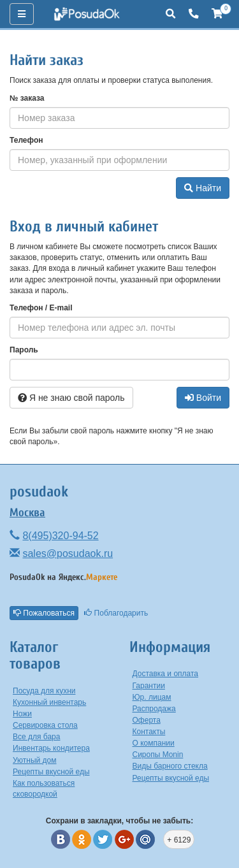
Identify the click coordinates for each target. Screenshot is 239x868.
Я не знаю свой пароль (71, 398)
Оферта (147, 720)
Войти (203, 398)
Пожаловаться (44, 613)
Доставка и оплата (166, 674)
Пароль (24, 350)
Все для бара (36, 737)
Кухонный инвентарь (49, 702)
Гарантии (149, 686)
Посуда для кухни (44, 691)
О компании (154, 743)
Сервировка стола (45, 725)
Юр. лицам (152, 697)
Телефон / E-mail (41, 308)
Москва (27, 513)
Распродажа (154, 709)
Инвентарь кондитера (51, 748)
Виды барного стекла (170, 766)
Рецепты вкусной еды (51, 772)
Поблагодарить (116, 613)
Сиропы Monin (158, 755)
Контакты (149, 732)
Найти (203, 188)
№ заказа (27, 98)
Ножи (22, 714)
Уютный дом (35, 760)
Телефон (26, 140)
